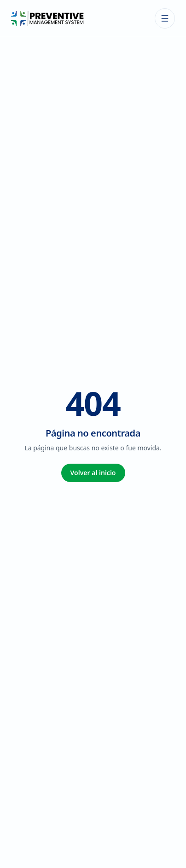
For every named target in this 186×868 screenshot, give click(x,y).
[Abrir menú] (165, 18)
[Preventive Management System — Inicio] (47, 18)
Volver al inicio (93, 473)
